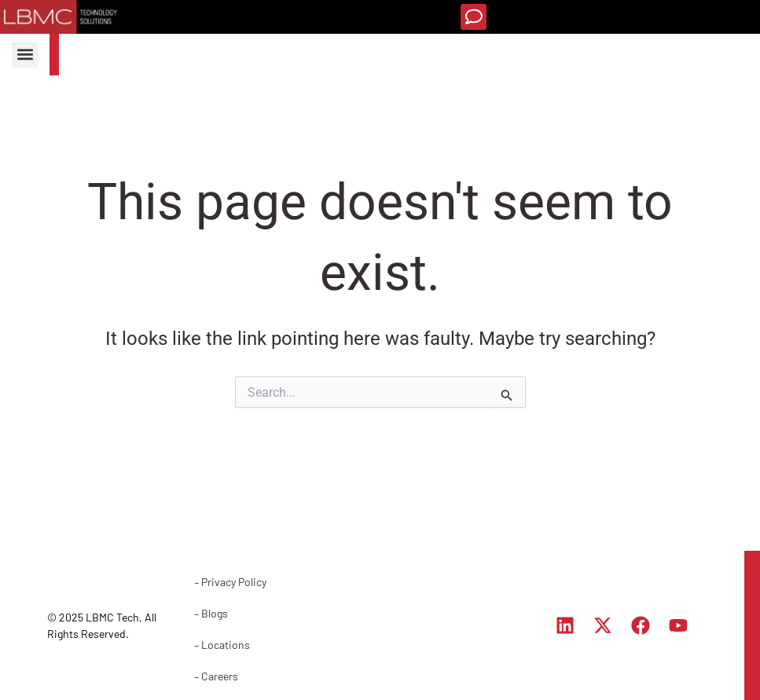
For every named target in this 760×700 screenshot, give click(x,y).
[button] (474, 17)
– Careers (216, 676)
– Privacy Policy (230, 582)
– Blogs (211, 613)
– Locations (222, 645)
